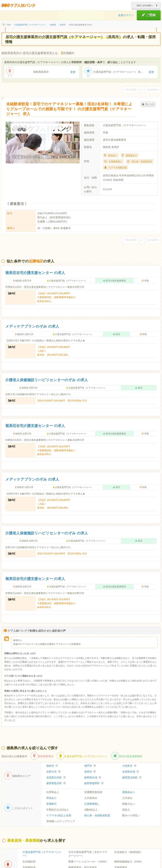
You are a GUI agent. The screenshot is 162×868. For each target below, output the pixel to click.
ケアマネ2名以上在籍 (59, 816)
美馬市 (90, 772)
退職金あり (129, 793)
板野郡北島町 (132, 778)
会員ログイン (126, 15)
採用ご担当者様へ (146, 5)
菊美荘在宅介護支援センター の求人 (35, 273)
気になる (148, 104)
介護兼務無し (92, 804)
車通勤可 (52, 804)
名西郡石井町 (56, 778)
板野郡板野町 (94, 784)
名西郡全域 (131, 772)
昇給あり (52, 799)
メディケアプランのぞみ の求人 (32, 327)
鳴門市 (90, 766)
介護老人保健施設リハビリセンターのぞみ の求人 (47, 380)
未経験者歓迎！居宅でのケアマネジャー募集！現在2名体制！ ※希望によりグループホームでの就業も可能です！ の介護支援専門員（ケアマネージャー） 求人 (70, 109)
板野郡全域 (93, 778)
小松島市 (129, 766)
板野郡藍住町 (56, 784)
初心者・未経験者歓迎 (97, 816)
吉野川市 (54, 772)
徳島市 (52, 766)
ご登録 (149, 15)
